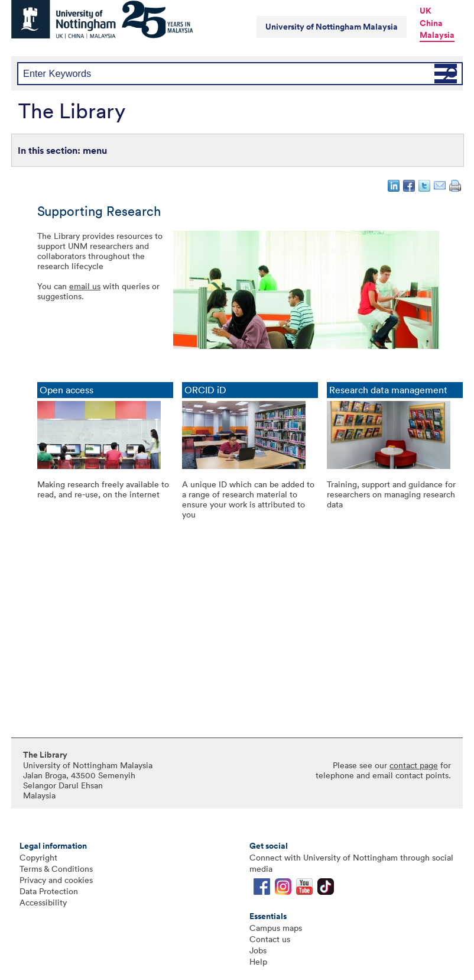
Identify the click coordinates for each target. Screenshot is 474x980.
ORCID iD (205, 390)
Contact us (270, 939)
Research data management (388, 390)
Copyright (38, 857)
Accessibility (43, 902)
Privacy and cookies (56, 880)
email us (85, 286)
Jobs (258, 950)
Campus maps (276, 928)
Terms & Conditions (56, 869)
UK (426, 11)
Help (258, 961)
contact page (414, 765)
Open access (66, 390)
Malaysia (437, 35)
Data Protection (49, 891)
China (431, 23)
